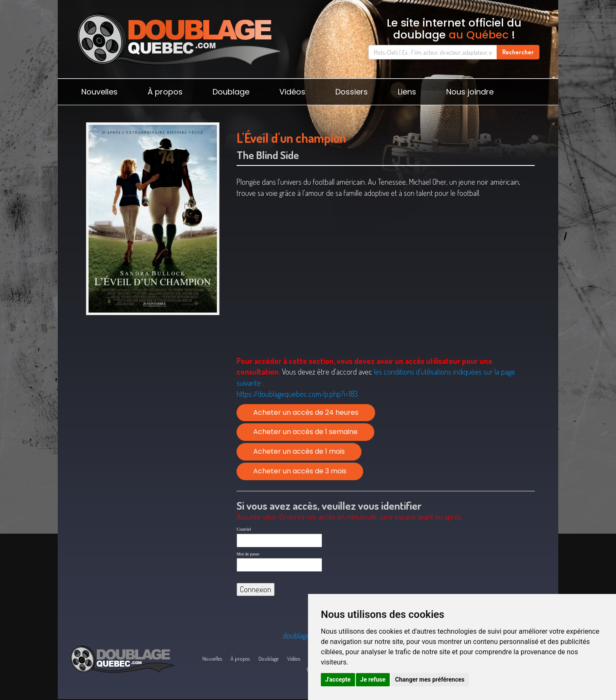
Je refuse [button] (373, 679)
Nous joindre (470, 92)
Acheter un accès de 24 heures (306, 412)
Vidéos (292, 92)
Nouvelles (99, 92)
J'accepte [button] (338, 679)
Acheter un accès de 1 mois (299, 451)
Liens (407, 92)
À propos (165, 92)
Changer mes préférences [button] (430, 679)
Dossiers (352, 92)
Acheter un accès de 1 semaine (305, 432)
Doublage (231, 92)
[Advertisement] (153, 385)
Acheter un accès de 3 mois (300, 471)
